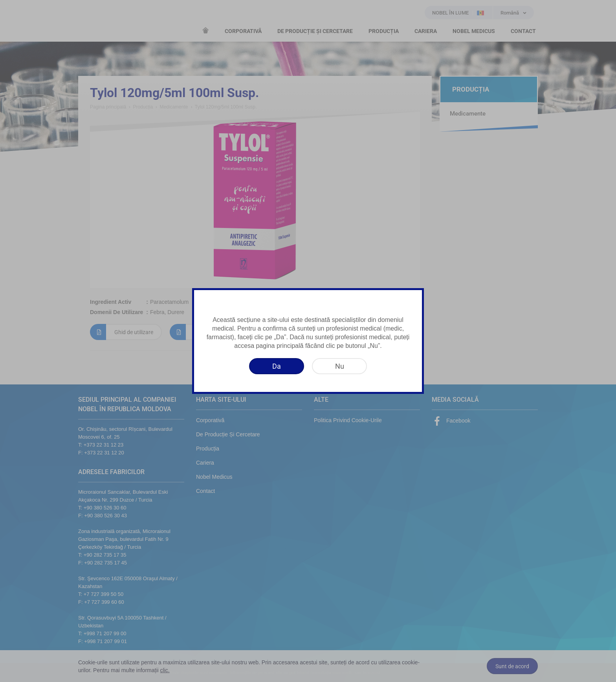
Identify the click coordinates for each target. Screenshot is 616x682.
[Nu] (339, 366)
